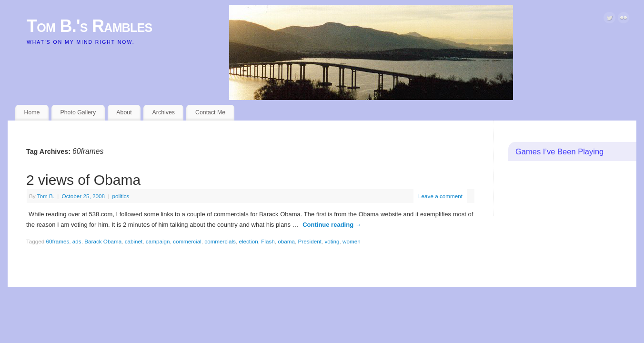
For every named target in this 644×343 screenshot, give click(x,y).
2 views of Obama (83, 180)
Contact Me (210, 112)
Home (32, 112)
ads (77, 241)
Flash (268, 241)
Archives (164, 112)
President (310, 241)
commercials (220, 241)
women (352, 241)
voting (332, 241)
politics (121, 196)
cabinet (134, 241)
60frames (58, 241)
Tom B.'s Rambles (90, 26)
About (124, 112)
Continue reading (332, 225)
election (248, 241)
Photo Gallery (78, 112)
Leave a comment (440, 196)
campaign (158, 241)
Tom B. (46, 196)
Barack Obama (103, 241)
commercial (187, 241)
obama (286, 241)
